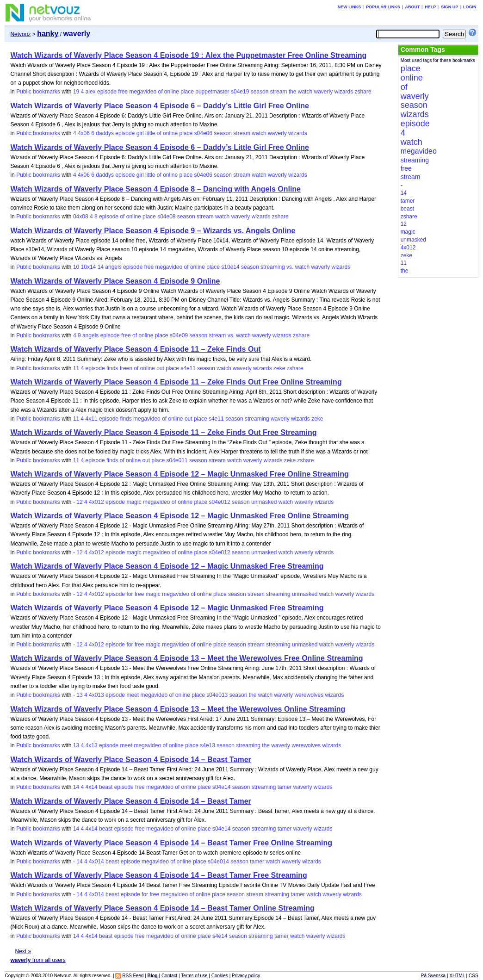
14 (101, 267)
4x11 (92, 419)
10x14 (89, 267)
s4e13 (207, 745)
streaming (273, 267)
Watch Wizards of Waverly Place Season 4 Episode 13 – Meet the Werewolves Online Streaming (178, 709)
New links (350, 7)
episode (107, 92)
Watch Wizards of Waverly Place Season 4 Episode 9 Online (115, 281)
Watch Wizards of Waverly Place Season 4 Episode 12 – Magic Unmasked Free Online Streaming (179, 474)
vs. (290, 267)
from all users (38, 960)
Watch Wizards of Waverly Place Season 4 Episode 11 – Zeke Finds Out (135, 349)
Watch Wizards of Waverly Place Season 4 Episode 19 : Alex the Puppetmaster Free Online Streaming (188, 55)
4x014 (96, 862)
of (160, 92)
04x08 (81, 217)
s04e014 (218, 862)
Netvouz (20, 34)
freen (126, 368)
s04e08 (166, 217)
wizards (344, 92)
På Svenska (433, 976)
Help (430, 7)
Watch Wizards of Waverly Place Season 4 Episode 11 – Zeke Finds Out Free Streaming (163, 432)
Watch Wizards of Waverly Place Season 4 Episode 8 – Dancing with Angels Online (155, 189)
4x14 (92, 787)
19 (76, 92)
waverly (323, 92)
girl (140, 133)
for (130, 594)
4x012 (96, 502)
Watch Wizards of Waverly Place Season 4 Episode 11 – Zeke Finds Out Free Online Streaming (176, 382)
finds (112, 368)
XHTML (457, 976)
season (260, 92)
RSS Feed (133, 976)
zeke (279, 368)
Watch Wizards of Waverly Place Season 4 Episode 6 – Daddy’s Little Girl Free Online (159, 106)
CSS (474, 976)
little (150, 133)
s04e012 (220, 502)
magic (134, 502)
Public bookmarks (38, 92)
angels (113, 267)
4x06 (84, 133)
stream (279, 92)
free (123, 92)
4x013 (96, 695)
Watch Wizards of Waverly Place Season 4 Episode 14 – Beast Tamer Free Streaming (158, 875)
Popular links (383, 7)
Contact (169, 976)
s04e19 (240, 92)
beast (106, 787)
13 (79, 695)
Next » (23, 951)
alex (91, 92)
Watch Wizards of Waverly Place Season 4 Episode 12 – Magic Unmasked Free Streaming (167, 566)
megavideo (143, 92)
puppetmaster (212, 92)
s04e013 (217, 695)
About (412, 7)
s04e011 (177, 460)
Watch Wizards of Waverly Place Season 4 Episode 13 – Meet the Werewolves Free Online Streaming (186, 658)
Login (470, 7)
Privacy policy (246, 976)
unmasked (264, 502)
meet (133, 695)
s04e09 (179, 335)
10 (76, 267)
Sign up (449, 7)
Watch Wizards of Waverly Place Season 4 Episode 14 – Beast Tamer (130, 760)
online (172, 92)
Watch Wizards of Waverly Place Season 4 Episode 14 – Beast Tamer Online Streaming (162, 908)
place (187, 92)
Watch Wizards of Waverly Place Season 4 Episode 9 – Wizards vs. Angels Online (153, 231)
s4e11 (188, 368)
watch (305, 92)
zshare (363, 92)
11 (76, 368)
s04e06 (203, 133)
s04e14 (221, 787)
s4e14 (220, 936)
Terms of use (194, 976)
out (160, 368)
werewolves (309, 695)
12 (79, 502)
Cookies (220, 976)
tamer (285, 787)
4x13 (92, 745)
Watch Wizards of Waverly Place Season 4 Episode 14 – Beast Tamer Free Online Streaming (171, 843)
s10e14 (230, 267)
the (293, 92)
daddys (105, 133)
